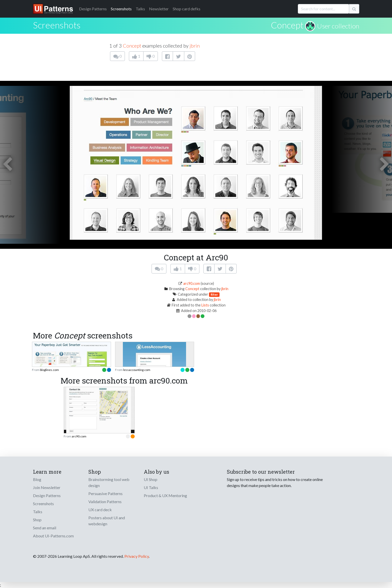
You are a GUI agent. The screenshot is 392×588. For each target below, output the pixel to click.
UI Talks (151, 487)
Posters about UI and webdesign (107, 521)
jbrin (195, 46)
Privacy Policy (137, 556)
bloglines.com (49, 370)
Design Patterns (47, 495)
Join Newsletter (47, 487)
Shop (37, 520)
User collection (338, 26)
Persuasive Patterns (105, 493)
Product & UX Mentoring (165, 495)
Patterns (93, 9)
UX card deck (100, 510)
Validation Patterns (105, 501)
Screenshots (121, 9)
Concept (287, 25)
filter (214, 295)
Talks (140, 9)
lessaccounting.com (137, 370)
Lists (205, 305)
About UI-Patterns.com (53, 536)
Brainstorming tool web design (109, 482)
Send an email (45, 528)
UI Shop (151, 479)
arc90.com (192, 283)
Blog (37, 479)
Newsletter (159, 9)
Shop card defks (187, 9)
